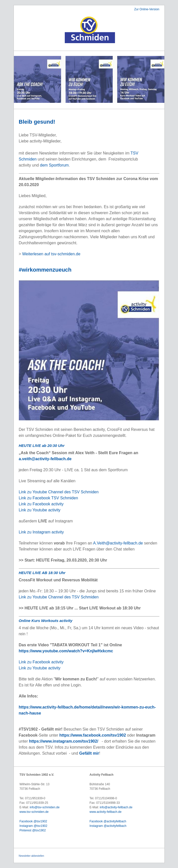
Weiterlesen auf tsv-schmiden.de (51, 254)
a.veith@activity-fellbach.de (45, 459)
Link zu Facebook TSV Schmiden (48, 498)
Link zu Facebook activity (41, 504)
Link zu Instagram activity (41, 532)
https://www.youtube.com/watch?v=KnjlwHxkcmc (66, 651)
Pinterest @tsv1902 (33, 830)
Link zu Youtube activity (40, 510)
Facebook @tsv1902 (33, 821)
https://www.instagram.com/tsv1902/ (64, 741)
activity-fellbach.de (109, 812)
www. (93, 812)
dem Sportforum (54, 165)
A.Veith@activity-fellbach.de (118, 543)
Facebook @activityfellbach (108, 821)
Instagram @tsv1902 (34, 826)
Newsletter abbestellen (32, 856)
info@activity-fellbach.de (116, 807)
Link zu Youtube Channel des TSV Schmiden (59, 492)
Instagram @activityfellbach (108, 826)
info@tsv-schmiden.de (45, 807)
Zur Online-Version (147, 9)
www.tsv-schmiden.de (34, 812)
